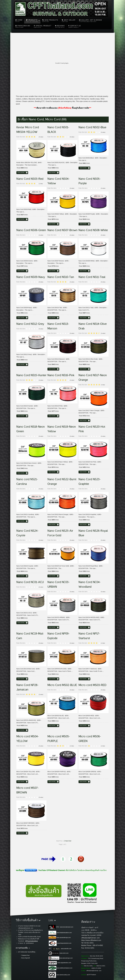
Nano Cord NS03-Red (30, 179)
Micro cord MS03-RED (92, 685)
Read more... (21, 173)
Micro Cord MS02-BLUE (62, 685)
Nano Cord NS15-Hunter (31, 375)
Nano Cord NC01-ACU (30, 582)
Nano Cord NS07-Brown (62, 230)
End (70, 841)
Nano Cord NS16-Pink (61, 375)
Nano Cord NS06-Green (31, 230)
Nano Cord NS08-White (93, 230)
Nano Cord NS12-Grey (30, 324)
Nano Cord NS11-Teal (92, 277)
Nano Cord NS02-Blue (92, 127)
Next (67, 841)
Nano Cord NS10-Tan (61, 277)
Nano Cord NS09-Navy (31, 277)
